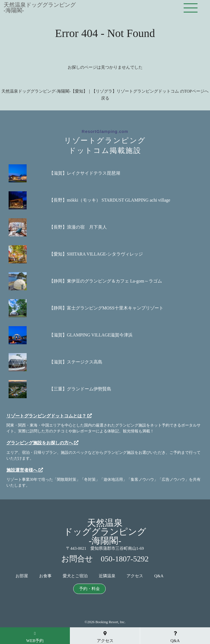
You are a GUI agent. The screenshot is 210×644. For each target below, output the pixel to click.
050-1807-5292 (125, 559)
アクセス (135, 576)
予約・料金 (89, 589)
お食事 (45, 576)
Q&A (159, 576)
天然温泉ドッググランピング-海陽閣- (40, 8)
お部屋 (22, 576)
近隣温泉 (107, 576)
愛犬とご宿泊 (75, 576)
